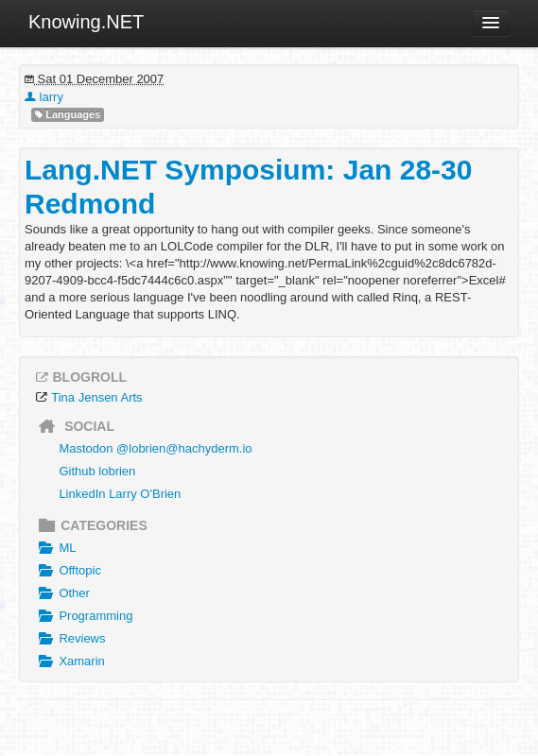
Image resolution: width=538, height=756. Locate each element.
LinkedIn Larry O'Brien (120, 494)
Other (62, 593)
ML (55, 548)
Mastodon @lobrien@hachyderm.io (155, 448)
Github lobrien (97, 471)
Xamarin (69, 661)
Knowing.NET (86, 22)
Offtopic (68, 571)
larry (44, 97)
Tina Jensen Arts (96, 397)
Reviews (70, 639)
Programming (83, 616)
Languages (68, 115)
